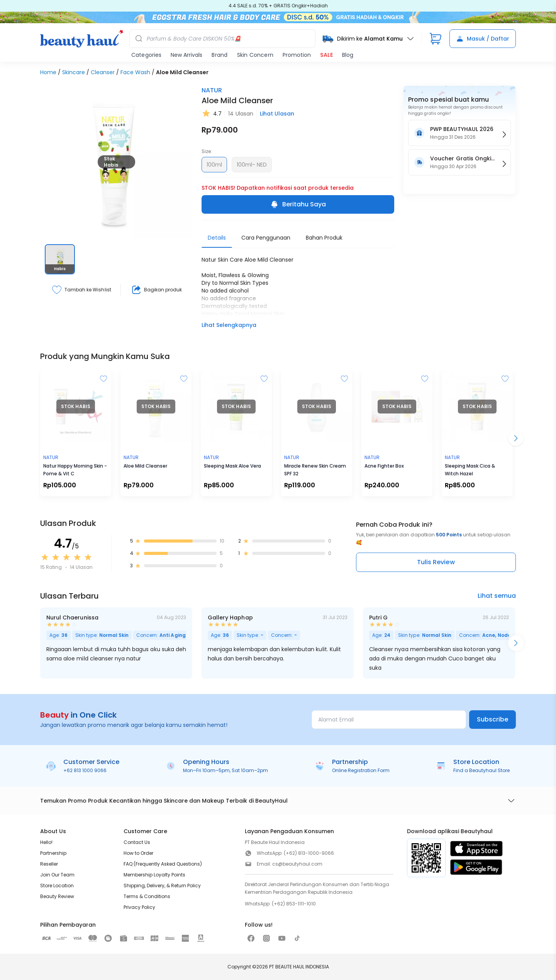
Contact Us (137, 842)
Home (48, 72)
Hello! (46, 842)
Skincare (74, 72)
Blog (348, 55)
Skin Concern (255, 55)
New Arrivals (186, 55)
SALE (326, 55)
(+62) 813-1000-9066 (309, 853)
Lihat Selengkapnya (229, 325)
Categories (146, 55)
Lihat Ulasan (277, 114)
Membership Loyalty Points (154, 875)
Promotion (297, 55)
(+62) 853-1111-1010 (294, 904)
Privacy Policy (139, 907)
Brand (220, 55)
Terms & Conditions (147, 896)
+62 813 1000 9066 (85, 770)
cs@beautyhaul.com (297, 864)
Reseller (49, 864)
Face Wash (135, 72)
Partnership (53, 853)
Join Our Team (57, 875)
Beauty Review (57, 896)
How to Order (138, 853)
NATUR (212, 90)
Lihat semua (497, 596)
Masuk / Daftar (483, 39)
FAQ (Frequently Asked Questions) (163, 864)
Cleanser (103, 72)
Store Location (57, 886)
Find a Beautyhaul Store (481, 770)
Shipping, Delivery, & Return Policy (162, 886)
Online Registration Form (361, 770)
